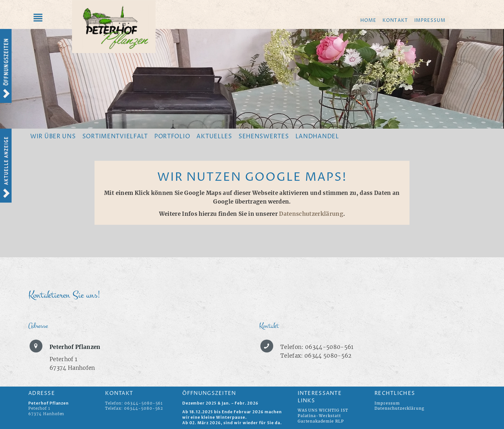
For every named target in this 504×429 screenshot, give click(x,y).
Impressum (430, 20)
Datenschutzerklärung (311, 214)
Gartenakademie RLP (321, 421)
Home (368, 20)
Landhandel (317, 137)
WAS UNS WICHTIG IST (323, 410)
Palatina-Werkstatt (319, 416)
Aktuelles (214, 137)
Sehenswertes (264, 137)
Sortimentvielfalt (115, 137)
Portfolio (172, 137)
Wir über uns (53, 137)
